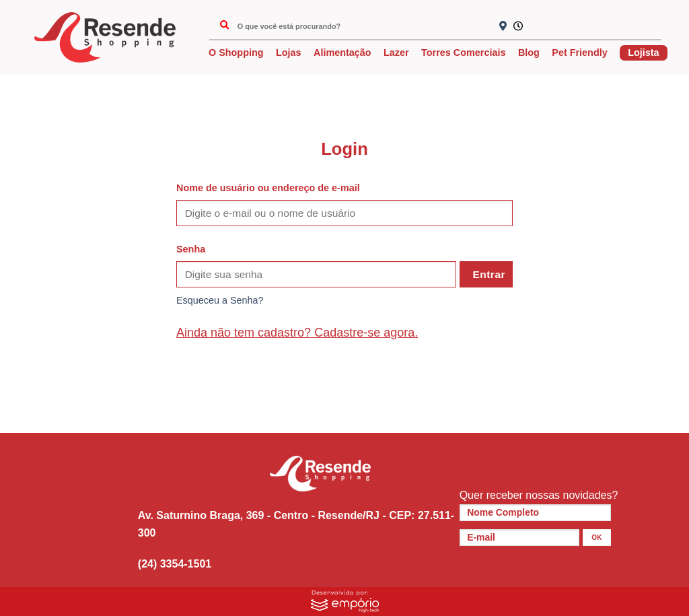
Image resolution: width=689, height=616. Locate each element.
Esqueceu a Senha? (220, 300)
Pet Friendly (579, 53)
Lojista (643, 53)
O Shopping (236, 53)
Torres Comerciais (463, 53)
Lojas (289, 53)
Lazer (396, 53)
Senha (191, 249)
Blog (529, 53)
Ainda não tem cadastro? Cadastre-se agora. (297, 333)
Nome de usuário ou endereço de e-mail (268, 188)
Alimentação (342, 53)
